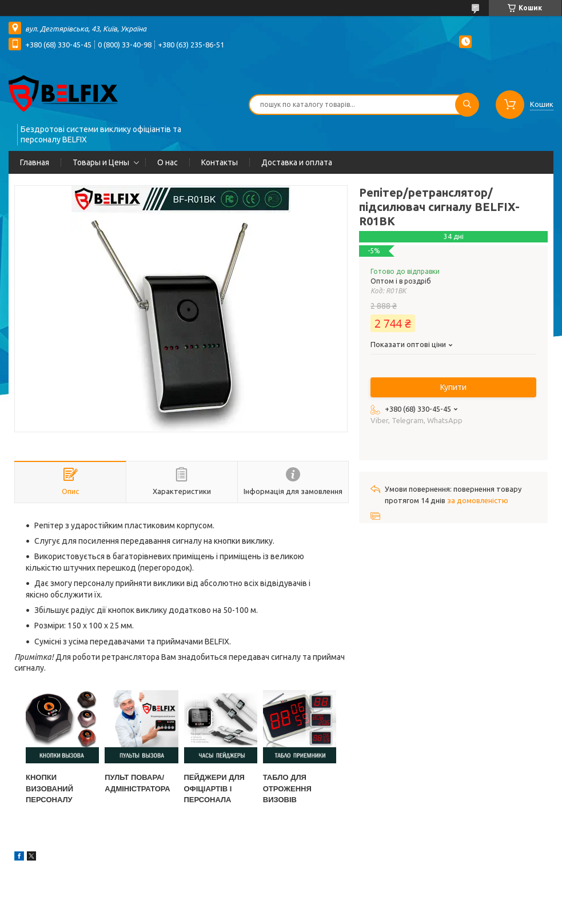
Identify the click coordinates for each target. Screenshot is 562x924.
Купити (453, 387)
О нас (168, 162)
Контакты (220, 162)
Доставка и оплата (297, 162)
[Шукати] (467, 105)
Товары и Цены (101, 162)
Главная (35, 162)
